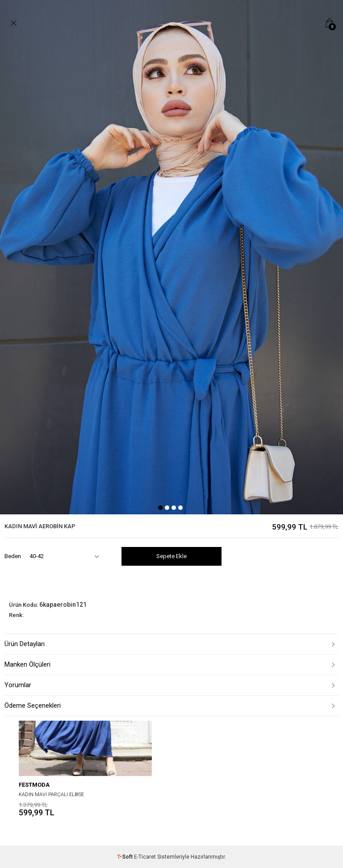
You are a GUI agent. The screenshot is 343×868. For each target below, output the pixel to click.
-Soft (125, 857)
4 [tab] (180, 508)
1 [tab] (160, 508)
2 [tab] (167, 508)
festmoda (34, 785)
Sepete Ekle (171, 556)
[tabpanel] (171, 257)
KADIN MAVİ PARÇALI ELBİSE (51, 795)
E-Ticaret (145, 857)
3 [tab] (174, 508)
